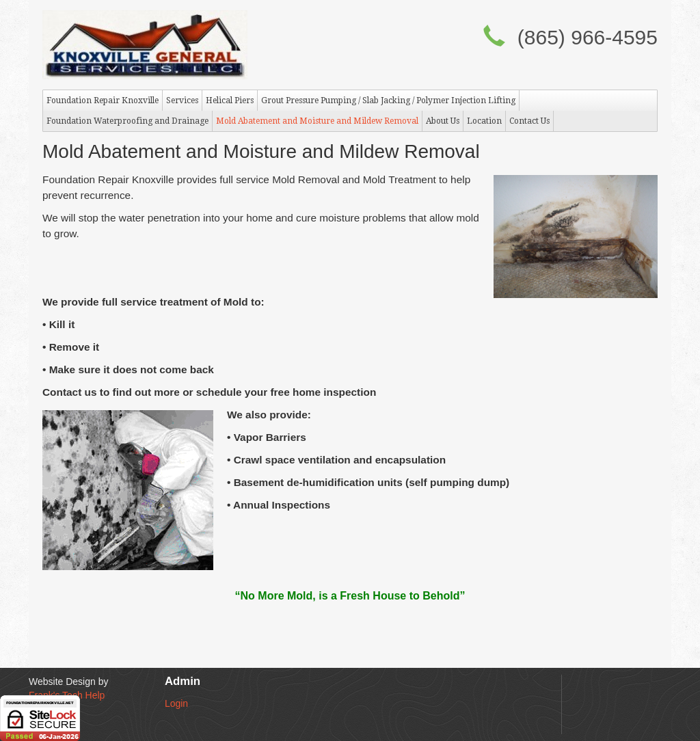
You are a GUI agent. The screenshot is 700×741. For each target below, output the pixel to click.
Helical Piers (230, 100)
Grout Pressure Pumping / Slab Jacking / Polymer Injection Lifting (388, 100)
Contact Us (529, 121)
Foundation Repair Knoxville (103, 100)
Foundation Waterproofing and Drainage (127, 121)
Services (182, 100)
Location (484, 121)
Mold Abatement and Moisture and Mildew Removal (317, 121)
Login (176, 703)
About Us (443, 121)
